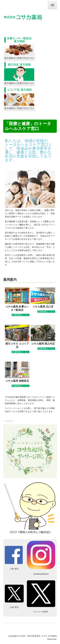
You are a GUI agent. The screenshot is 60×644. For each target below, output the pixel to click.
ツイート (9, 421)
